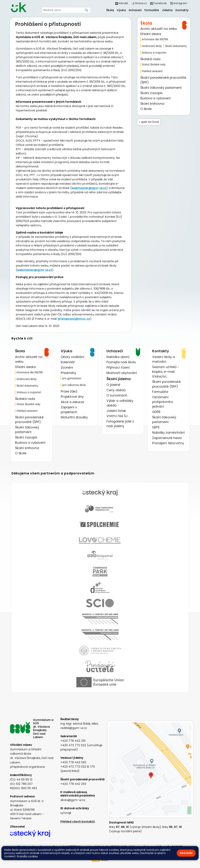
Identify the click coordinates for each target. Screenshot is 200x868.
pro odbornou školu (74, 385)
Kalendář (68, 362)
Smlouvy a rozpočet (154, 53)
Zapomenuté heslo (167, 438)
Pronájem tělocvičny (168, 443)
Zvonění (67, 368)
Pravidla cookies (27, 856)
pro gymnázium (72, 378)
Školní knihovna (152, 104)
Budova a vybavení (155, 98)
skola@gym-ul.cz (73, 800)
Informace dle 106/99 (155, 39)
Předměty (68, 373)
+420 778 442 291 (73, 741)
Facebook (158, 3)
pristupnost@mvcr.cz (74, 319)
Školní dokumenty (176, 46)
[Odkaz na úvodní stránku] (19, 8)
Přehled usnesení (152, 71)
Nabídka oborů (118, 357)
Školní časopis (151, 93)
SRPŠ (156, 427)
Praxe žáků (69, 391)
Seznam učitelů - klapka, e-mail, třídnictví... (166, 372)
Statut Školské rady (154, 65)
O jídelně (113, 385)
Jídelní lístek (116, 411)
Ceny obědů (116, 390)
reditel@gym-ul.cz (74, 728)
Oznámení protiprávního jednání (163, 402)
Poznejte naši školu (121, 362)
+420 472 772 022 (73, 745)
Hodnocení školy (152, 46)
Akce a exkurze (72, 402)
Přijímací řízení (118, 368)
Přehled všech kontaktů (78, 822)
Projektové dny (72, 397)
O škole (146, 109)
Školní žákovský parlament (161, 88)
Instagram (179, 3)
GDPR (156, 412)
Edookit (122, 3)
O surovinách (117, 395)
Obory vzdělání (72, 357)
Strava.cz (139, 3)
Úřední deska (151, 34)
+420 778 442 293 (73, 784)
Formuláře (160, 392)
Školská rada (150, 59)
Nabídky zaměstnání (168, 433)
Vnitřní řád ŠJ (117, 416)
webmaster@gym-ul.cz (89, 188)
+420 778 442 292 (73, 762)
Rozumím (186, 853)
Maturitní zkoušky (74, 417)
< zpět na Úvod (149, 122)
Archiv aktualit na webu (159, 29)
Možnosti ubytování (122, 373)
